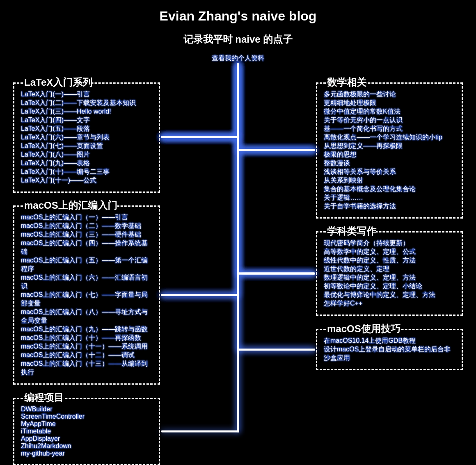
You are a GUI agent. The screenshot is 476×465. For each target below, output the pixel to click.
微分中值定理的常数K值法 (362, 111)
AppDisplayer (40, 439)
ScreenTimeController (53, 416)
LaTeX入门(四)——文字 (55, 120)
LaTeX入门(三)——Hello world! (66, 111)
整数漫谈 (337, 163)
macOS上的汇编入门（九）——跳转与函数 (84, 329)
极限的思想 (340, 154)
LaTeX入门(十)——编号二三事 (65, 172)
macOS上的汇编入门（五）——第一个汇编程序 (84, 264)
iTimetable (36, 431)
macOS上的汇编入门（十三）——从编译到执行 (84, 368)
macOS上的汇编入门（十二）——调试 (78, 355)
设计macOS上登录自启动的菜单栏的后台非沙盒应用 (387, 353)
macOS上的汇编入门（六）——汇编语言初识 (84, 282)
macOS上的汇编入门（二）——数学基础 (81, 226)
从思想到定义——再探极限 (363, 146)
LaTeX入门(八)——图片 (55, 154)
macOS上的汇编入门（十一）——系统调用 (84, 346)
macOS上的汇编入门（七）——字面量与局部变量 (84, 299)
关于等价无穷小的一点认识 (363, 120)
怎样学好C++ (343, 303)
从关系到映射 (343, 180)
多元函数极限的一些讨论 (360, 94)
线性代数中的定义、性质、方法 (370, 260)
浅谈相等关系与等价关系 (360, 172)
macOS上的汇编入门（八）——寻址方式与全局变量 (84, 316)
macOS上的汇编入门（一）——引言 (74, 217)
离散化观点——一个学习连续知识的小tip (383, 137)
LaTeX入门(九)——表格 (55, 163)
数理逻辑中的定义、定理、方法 (370, 277)
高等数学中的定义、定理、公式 (370, 252)
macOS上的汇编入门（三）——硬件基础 (81, 234)
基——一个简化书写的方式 (363, 129)
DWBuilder (37, 409)
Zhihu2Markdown (46, 446)
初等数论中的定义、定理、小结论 (373, 286)
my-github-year (43, 453)
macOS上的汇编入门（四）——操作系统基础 (84, 247)
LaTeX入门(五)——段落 (55, 129)
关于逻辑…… (343, 197)
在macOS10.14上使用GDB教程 (370, 341)
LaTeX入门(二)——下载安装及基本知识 (78, 103)
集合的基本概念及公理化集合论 (370, 189)
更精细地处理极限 (350, 103)
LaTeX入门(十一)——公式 (59, 180)
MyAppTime (38, 424)
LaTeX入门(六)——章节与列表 (65, 137)
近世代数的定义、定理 (357, 269)
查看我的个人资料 (238, 58)
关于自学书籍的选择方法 (360, 206)
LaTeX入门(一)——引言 (55, 94)
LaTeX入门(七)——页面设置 (62, 146)
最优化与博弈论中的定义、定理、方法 (380, 295)
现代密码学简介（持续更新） (366, 243)
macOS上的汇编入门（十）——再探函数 (81, 338)
